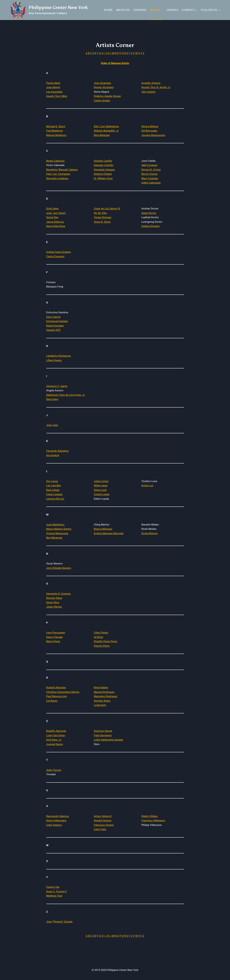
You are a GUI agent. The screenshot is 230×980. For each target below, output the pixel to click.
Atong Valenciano (56, 821)
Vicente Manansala (57, 533)
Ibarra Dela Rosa (56, 226)
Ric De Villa (100, 213)
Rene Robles (101, 688)
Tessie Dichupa (102, 217)
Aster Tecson (54, 770)
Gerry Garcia (53, 317)
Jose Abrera (53, 87)
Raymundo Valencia (58, 816)
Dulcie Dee (52, 217)
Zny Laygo (52, 481)
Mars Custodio (150, 178)
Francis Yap (53, 887)
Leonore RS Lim (55, 499)
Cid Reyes (52, 701)
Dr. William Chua (103, 178)
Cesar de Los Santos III (107, 209)
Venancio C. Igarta (57, 386)
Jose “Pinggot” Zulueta (59, 922)
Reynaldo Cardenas (57, 178)
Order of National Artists (115, 63)
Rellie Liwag (101, 486)
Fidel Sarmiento (103, 735)
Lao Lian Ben (54, 486)
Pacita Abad (53, 83)
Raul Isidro (52, 399)
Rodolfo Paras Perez (105, 641)
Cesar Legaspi (54, 494)
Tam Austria (148, 92)
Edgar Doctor (149, 213)
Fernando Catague (104, 170)
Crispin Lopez (102, 494)
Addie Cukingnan (151, 183)
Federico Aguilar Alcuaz (107, 96)
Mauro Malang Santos (59, 529)
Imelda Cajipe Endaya (59, 252)
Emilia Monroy (150, 533)
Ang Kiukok (53, 455)
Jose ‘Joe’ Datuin (56, 213)
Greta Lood (100, 490)
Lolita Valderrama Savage (108, 740)
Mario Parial (53, 641)
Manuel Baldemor (56, 135)
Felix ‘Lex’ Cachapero (58, 174)
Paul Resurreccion (57, 696)
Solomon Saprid (103, 731)
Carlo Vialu (100, 829)
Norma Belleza (150, 126)
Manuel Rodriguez (104, 692)
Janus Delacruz (55, 222)
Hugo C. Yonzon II (57, 891)
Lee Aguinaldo (54, 92)
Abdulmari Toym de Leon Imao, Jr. (66, 395)
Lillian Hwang (54, 360)
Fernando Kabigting (57, 451)
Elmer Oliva (53, 602)
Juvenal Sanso (55, 744)
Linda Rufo (100, 705)
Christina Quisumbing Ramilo (63, 692)
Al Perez (98, 637)
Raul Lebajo (53, 490)
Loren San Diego (56, 735)
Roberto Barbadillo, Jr (106, 131)
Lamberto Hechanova (59, 356)
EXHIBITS (140, 10)
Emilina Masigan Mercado (109, 533)
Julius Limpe (101, 481)
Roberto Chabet (103, 174)
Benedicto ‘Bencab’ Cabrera (62, 170)
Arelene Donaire (151, 226)
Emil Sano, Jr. (54, 740)
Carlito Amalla (102, 101)
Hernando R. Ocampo (59, 594)
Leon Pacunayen (56, 633)
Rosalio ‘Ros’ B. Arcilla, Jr (156, 87)
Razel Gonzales (55, 326)
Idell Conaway (149, 165)
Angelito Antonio (151, 83)
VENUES (173, 10)
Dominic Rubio (102, 701)
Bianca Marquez (103, 529)
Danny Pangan (55, 637)
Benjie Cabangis (55, 161)
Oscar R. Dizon (102, 222)
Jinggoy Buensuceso (153, 135)
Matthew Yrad (54, 896)
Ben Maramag (54, 538)
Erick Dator (53, 209)
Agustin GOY (54, 330)
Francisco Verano (104, 825)
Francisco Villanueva (153, 821)
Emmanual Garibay (57, 321)
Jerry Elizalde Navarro (59, 568)
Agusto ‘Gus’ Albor (57, 96)
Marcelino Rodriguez (106, 696)
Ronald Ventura (103, 821)
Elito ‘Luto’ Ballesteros (106, 126)
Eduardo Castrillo (104, 165)
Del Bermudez (149, 131)
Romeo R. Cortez (151, 170)
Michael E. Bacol (56, 126)
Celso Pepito (101, 633)
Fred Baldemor (55, 131)
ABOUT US (123, 10)
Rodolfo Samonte (56, 731)
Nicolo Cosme (149, 174)
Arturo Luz (147, 486)
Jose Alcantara (102, 83)
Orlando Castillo (103, 161)
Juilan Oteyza (54, 607)
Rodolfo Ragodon (56, 688)
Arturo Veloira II (103, 816)
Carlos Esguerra (55, 256)
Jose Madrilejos (55, 525)
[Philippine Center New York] (49, 10)
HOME (108, 10)
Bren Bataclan (102, 135)
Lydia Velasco (54, 825)
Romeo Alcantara (104, 87)
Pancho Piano (102, 646)
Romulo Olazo (54, 598)
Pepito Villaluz (149, 816)
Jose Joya (52, 425)
